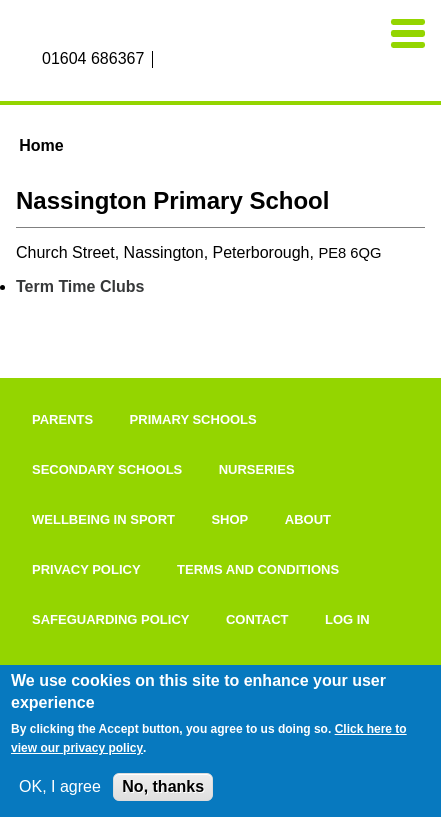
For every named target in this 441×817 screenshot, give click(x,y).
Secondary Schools (107, 469)
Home (41, 145)
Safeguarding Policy (110, 619)
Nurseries (257, 469)
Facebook (170, 60)
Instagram (192, 60)
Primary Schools (193, 419)
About (308, 519)
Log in (347, 619)
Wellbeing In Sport (103, 519)
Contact (257, 619)
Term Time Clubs (80, 286)
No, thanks (163, 786)
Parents (62, 419)
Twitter (215, 60)
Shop (229, 519)
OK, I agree (60, 786)
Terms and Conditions (258, 569)
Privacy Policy (86, 569)
